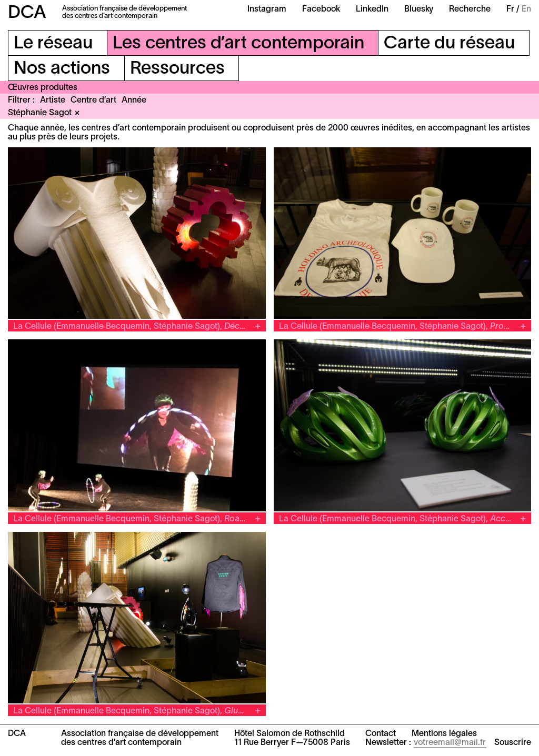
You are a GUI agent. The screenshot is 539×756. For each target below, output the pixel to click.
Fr (510, 9)
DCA (27, 13)
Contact (381, 734)
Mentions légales (444, 734)
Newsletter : (388, 743)
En (526, 9)
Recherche (470, 9)
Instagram (267, 9)
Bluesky (419, 9)
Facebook (321, 9)
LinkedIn (372, 9)
